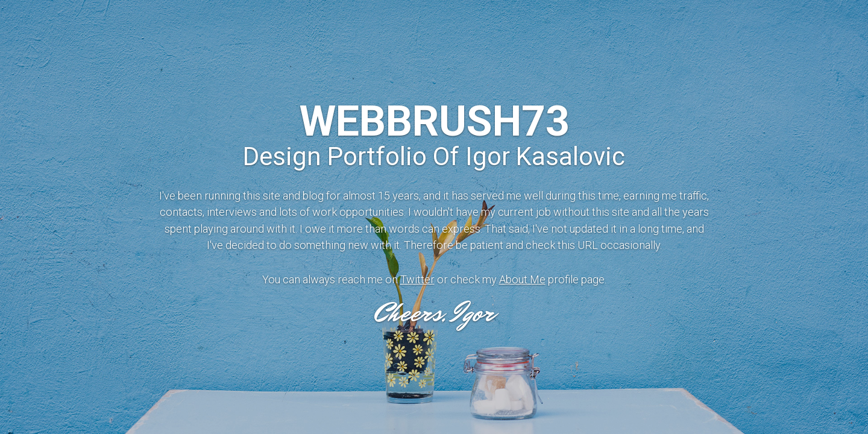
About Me (522, 279)
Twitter (417, 279)
